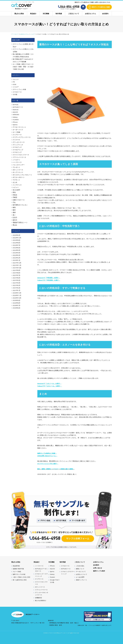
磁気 (14, 207)
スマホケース (17, 92)
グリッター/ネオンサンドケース (42, 594)
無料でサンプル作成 (19, 574)
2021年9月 (17, 270)
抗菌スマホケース (19, 200)
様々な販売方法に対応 (20, 580)
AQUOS (15, 112)
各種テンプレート (82, 580)
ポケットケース (18, 170)
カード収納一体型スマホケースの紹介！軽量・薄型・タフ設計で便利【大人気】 (23, 67)
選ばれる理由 (19, 14)
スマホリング (17, 152)
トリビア (16, 87)
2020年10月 (17, 298)
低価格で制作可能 (18, 569)
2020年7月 (17, 305)
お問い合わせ (98, 568)
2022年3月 (17, 255)
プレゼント (16, 167)
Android (16, 110)
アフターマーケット (19, 127)
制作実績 (59, 14)
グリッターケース (19, 142)
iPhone (15, 122)
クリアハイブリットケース (22, 137)
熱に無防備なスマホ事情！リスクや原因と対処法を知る (23, 55)
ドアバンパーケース (19, 157)
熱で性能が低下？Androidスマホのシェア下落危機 (23, 60)
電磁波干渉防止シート (20, 222)
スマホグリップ (18, 150)
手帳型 (15, 197)
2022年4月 (17, 253)
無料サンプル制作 (99, 571)
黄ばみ (15, 225)
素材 (14, 212)
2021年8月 (17, 273)
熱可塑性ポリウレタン (20, 205)
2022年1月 (17, 260)
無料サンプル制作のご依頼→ (47, 453)
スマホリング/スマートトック (68, 573)
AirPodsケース (18, 107)
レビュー (16, 187)
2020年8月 (17, 303)
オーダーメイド (18, 130)
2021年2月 (17, 288)
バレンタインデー (19, 165)
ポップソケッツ (18, 172)
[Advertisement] (75, 64)
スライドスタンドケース (21, 155)
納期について (80, 569)
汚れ (14, 202)
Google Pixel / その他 (55, 581)
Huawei (52, 577)
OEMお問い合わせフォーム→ (47, 456)
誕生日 (15, 220)
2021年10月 (17, 268)
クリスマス (16, 140)
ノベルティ (16, 160)
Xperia (15, 125)
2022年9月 (17, 240)
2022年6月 (17, 248)
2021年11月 (17, 265)
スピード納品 (17, 571)
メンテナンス (62, 474)
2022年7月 (17, 245)
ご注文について (74, 14)
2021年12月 (17, 263)
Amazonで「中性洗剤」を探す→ (49, 278)
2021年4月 (17, 283)
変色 (14, 192)
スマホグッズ (17, 147)
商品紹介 (33, 14)
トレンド (16, 79)
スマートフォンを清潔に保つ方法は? (23, 45)
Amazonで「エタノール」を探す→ (49, 384)
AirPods (16, 105)
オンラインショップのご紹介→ (48, 464)
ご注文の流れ (80, 566)
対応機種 (46, 14)
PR (14, 82)
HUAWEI (16, 120)
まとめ (54, 474)
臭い (74, 474)
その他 (15, 94)
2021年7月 (17, 275)
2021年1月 (17, 290)
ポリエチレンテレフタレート (22, 175)
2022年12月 (17, 238)
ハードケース (17, 162)
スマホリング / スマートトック (41, 575)
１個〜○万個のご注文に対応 (22, 577)
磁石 (14, 210)
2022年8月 (17, 243)
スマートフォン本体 (19, 89)
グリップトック (18, 145)
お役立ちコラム (91, 14)
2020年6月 (17, 308)
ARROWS (16, 115)
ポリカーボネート (19, 177)
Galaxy (15, 117)
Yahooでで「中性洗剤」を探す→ (49, 280)
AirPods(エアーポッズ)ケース (41, 570)
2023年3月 (17, 235)
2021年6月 (17, 278)
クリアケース (17, 135)
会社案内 (105, 14)
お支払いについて (82, 574)
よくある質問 (80, 577)
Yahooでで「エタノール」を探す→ (50, 386)
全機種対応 (39, 598)
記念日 (15, 217)
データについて (81, 571)
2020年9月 (17, 300)
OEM (14, 84)
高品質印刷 (16, 566)
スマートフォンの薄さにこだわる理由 (23, 50)
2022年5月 (17, 250)
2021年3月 (17, 285)
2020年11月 (17, 295)
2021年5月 (17, 280)
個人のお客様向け (41, 600)
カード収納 (16, 132)
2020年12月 (17, 293)
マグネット (16, 180)
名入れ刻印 (16, 190)
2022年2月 (17, 258)
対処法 (70, 474)
